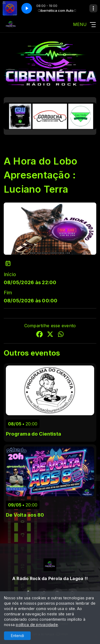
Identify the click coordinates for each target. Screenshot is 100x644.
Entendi (17, 636)
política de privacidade (37, 625)
